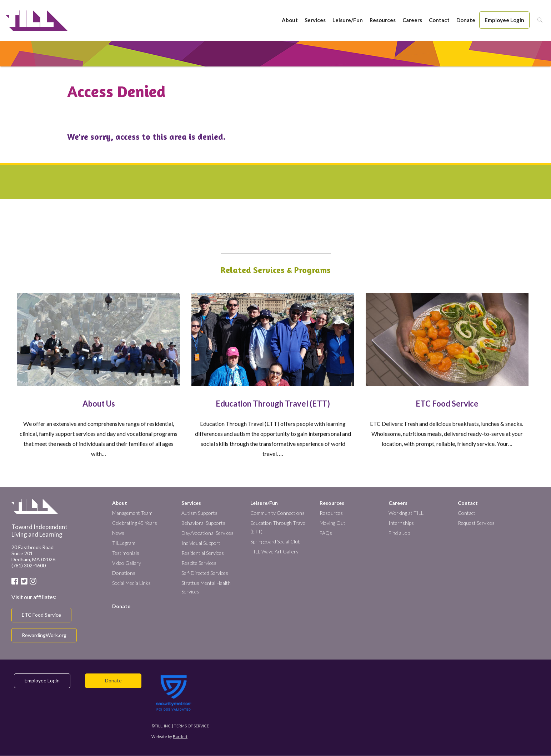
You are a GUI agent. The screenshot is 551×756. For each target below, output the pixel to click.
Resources (383, 20)
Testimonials (126, 553)
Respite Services (199, 563)
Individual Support (201, 543)
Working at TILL (406, 513)
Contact (439, 20)
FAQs (326, 533)
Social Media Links (131, 583)
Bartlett (180, 737)
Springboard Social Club (275, 541)
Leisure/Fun (348, 20)
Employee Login (504, 20)
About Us (99, 404)
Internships (401, 523)
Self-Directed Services (205, 573)
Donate (466, 20)
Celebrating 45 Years (135, 523)
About (290, 20)
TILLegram (124, 543)
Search (538, 20)
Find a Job (399, 533)
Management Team (132, 513)
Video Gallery (127, 563)
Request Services (476, 523)
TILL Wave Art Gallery (274, 551)
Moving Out (332, 523)
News (118, 533)
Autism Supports (199, 513)
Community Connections (277, 513)
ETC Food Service (447, 404)
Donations (124, 573)
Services (315, 20)
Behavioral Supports (203, 523)
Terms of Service (191, 726)
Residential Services (203, 553)
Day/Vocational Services (207, 533)
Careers (412, 20)
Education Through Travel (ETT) (273, 404)
